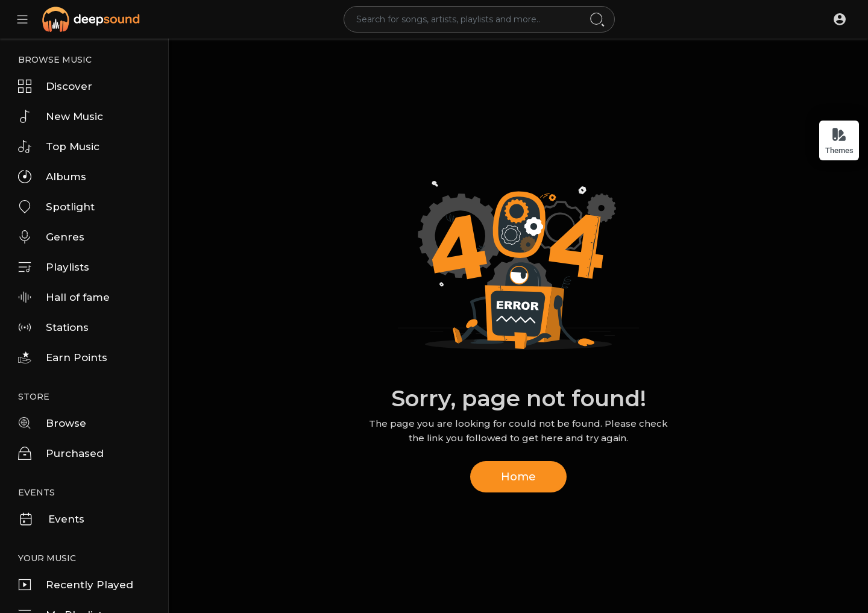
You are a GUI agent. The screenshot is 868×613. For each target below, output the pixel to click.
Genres (51, 237)
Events (51, 519)
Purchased (61, 453)
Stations (53, 327)
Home (518, 477)
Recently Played (76, 585)
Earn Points (63, 357)
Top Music (59, 146)
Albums (52, 177)
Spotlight (56, 207)
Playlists (54, 267)
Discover (55, 86)
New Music (61, 116)
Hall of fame (64, 297)
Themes (839, 141)
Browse (52, 423)
